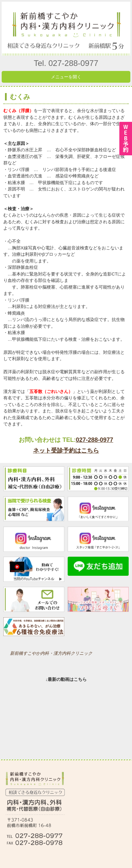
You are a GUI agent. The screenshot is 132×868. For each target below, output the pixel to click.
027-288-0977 (94, 440)
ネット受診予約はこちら (66, 451)
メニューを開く (66, 77)
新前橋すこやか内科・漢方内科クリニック (51, 653)
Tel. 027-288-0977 (66, 63)
